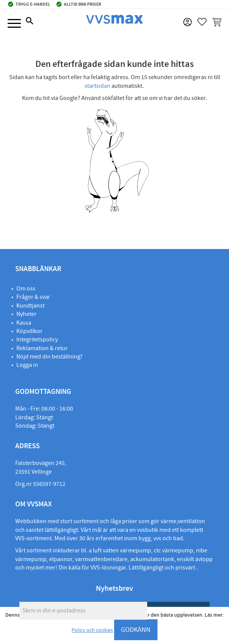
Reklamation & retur (42, 348)
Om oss (26, 289)
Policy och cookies (92, 630)
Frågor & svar (33, 297)
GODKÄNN (136, 630)
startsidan (97, 86)
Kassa (24, 323)
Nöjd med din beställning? (49, 357)
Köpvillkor (29, 331)
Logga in (27, 365)
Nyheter (26, 314)
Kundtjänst (30, 306)
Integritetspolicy (37, 339)
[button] (14, 24)
